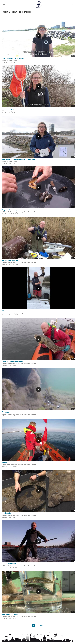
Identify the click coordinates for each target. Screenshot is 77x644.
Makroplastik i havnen (10, 260)
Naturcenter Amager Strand (10, 60)
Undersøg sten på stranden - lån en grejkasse (18, 159)
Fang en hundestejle (9, 564)
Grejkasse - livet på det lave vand (14, 58)
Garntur (4, 463)
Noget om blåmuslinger (10, 210)
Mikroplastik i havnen (9, 311)
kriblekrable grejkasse (10, 109)
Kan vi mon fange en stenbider (13, 361)
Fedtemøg (5, 412)
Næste (42, 626)
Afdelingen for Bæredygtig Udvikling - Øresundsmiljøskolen (19, 212)
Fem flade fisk (7, 513)
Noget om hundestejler (10, 614)
